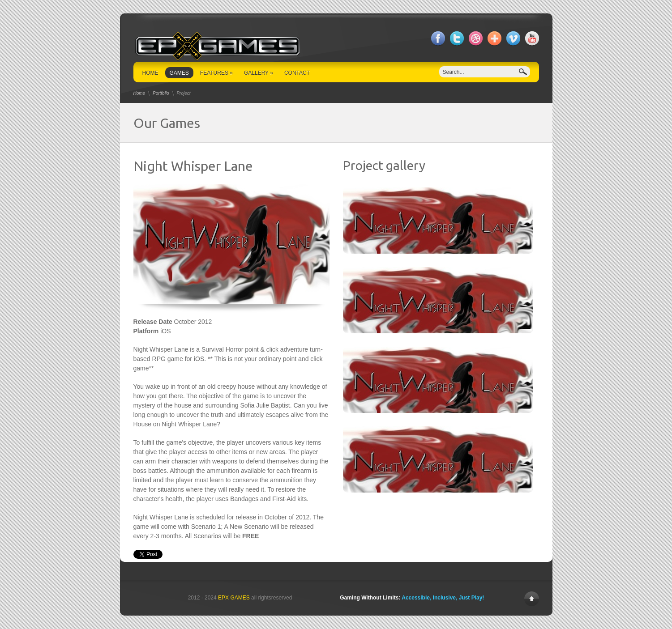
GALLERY (259, 73)
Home (139, 93)
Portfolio (161, 93)
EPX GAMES (234, 598)
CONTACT (297, 73)
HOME (150, 73)
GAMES (179, 73)
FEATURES (216, 73)
